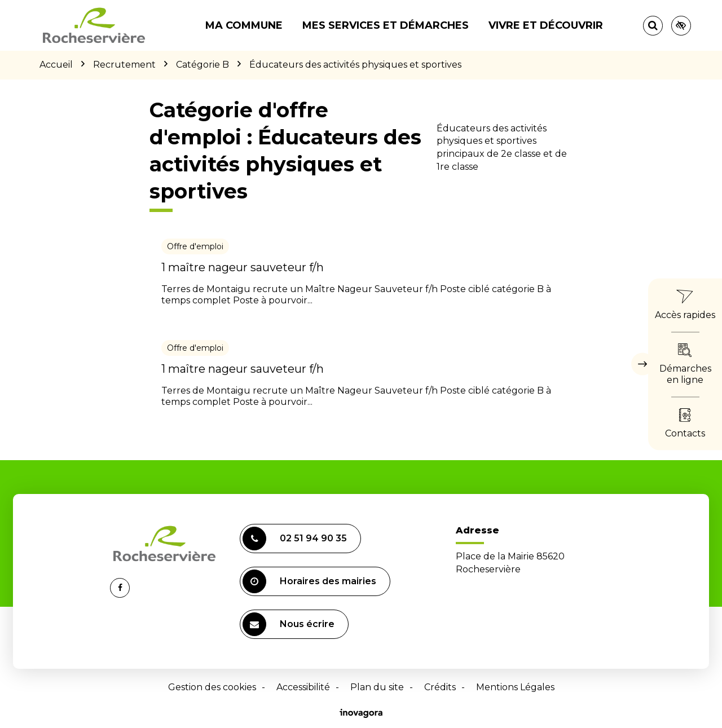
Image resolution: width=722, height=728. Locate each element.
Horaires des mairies (309, 581)
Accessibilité (303, 687)
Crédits (440, 687)
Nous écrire (289, 624)
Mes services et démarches (386, 25)
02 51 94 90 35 (295, 539)
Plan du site (377, 687)
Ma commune (244, 25)
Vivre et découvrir (546, 25)
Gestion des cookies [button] (212, 687)
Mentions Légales (515, 687)
